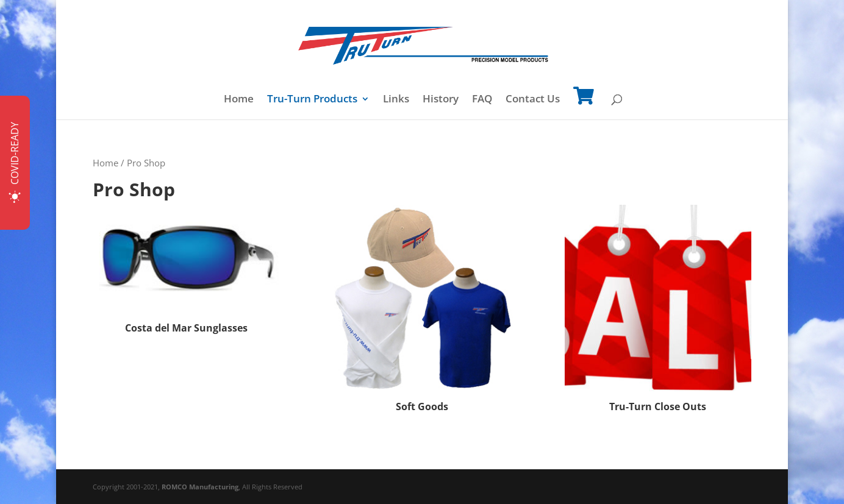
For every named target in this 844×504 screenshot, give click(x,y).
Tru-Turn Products (312, 100)
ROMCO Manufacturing (200, 487)
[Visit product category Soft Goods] (422, 311)
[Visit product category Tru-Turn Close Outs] (658, 311)
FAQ (482, 100)
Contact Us (533, 100)
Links (396, 100)
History (441, 100)
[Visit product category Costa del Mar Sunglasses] (186, 271)
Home (239, 100)
